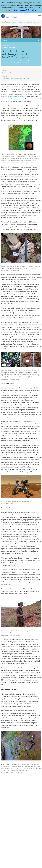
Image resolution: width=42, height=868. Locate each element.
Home (3, 22)
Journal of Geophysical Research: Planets (16, 78)
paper (7, 436)
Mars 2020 (21, 92)
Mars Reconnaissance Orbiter (16, 96)
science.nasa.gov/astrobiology (25, 10)
